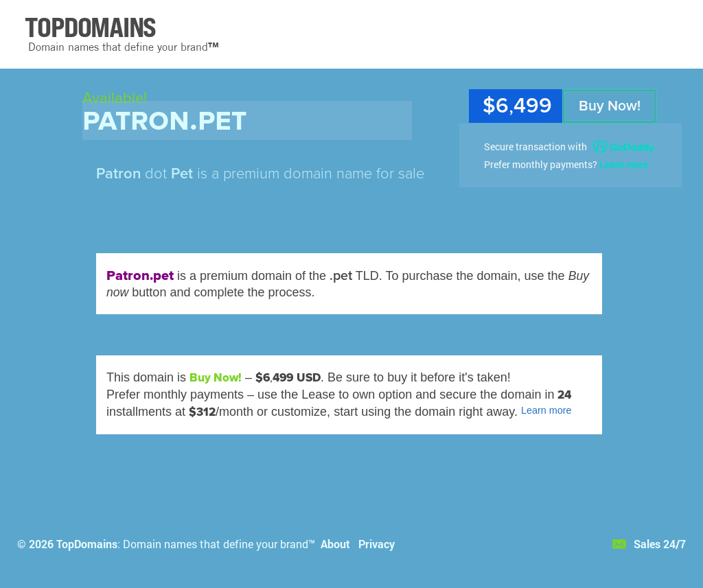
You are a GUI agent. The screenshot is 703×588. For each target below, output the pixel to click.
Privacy (377, 544)
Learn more (624, 164)
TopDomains (87, 544)
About (335, 544)
